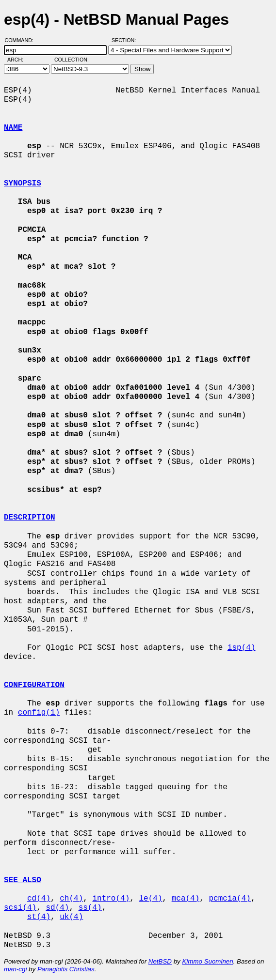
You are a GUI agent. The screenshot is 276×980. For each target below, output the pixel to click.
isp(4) (242, 648)
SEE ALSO (23, 880)
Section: (126, 40)
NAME (13, 128)
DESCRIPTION (30, 518)
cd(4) (39, 899)
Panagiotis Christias (66, 969)
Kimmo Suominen (207, 961)
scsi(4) (20, 908)
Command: (22, 40)
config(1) (39, 713)
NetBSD (160, 961)
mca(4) (186, 899)
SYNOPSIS (23, 184)
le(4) (150, 899)
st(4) (39, 917)
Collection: (72, 60)
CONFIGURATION (34, 685)
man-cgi (15, 969)
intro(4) (111, 899)
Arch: (20, 60)
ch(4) (71, 899)
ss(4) (90, 908)
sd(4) (57, 908)
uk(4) (71, 917)
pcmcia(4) (230, 899)
